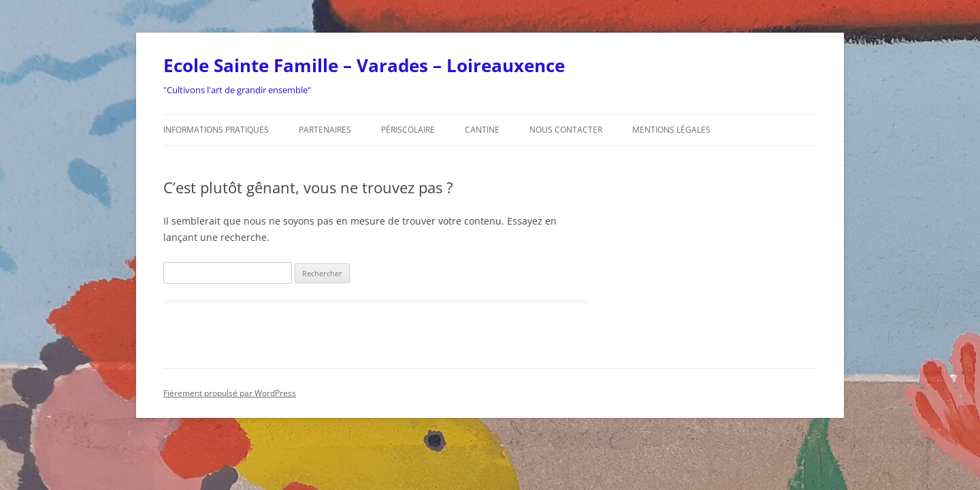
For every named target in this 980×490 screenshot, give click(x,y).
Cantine (482, 130)
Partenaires (325, 130)
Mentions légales (671, 130)
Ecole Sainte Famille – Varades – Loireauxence (364, 65)
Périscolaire (408, 130)
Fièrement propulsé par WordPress (230, 393)
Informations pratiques (216, 130)
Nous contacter (566, 130)
